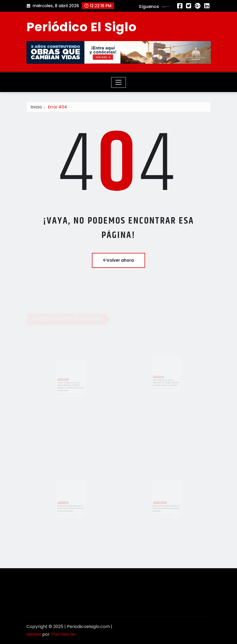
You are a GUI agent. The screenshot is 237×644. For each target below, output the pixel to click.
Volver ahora (118, 260)
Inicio (36, 108)
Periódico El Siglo (81, 27)
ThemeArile (63, 634)
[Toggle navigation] (118, 82)
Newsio (34, 634)
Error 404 (57, 108)
